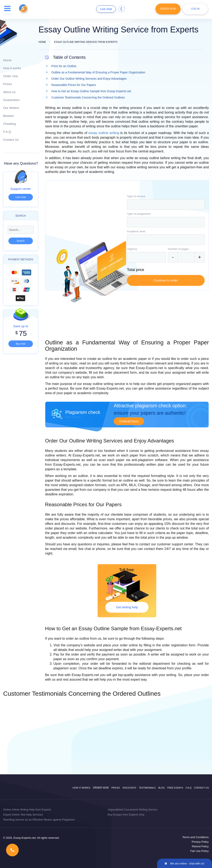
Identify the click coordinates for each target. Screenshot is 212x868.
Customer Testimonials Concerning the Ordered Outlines (88, 97)
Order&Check (129, 421)
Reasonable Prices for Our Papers (74, 85)
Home (7, 60)
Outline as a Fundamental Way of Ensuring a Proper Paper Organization (98, 72)
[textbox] (166, 205)
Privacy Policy (200, 842)
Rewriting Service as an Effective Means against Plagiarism (39, 820)
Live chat (106, 9)
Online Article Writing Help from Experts (27, 810)
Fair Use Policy (200, 851)
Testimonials (147, 788)
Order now (10, 76)
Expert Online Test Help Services (23, 815)
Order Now (168, 9)
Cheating (9, 124)
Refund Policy (200, 846)
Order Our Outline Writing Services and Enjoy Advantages (89, 79)
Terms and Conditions (195, 837)
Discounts (129, 788)
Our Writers (11, 108)
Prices (8, 84)
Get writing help (127, 607)
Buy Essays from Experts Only (126, 815)
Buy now (21, 344)
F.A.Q (7, 132)
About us (9, 92)
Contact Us (11, 140)
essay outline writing (104, 133)
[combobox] (166, 205)
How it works (12, 68)
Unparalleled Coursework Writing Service (132, 810)
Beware (8, 116)
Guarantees (11, 100)
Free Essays (175, 788)
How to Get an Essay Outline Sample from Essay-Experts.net (91, 91)
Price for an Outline (64, 66)
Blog (161, 788)
